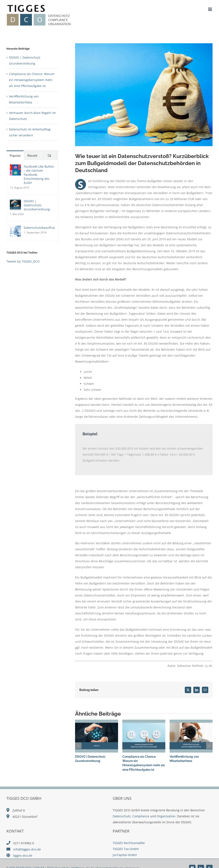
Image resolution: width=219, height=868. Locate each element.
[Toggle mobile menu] (210, 9)
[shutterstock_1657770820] (144, 95)
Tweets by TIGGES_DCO (23, 261)
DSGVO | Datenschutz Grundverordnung (37, 205)
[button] (78, 746)
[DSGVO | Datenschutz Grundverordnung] (15, 202)
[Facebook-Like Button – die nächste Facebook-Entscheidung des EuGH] (15, 167)
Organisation (166, 816)
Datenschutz (122, 816)
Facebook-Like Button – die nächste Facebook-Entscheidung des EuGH (39, 175)
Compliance (141, 816)
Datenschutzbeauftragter (39, 228)
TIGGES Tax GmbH (126, 849)
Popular (15, 156)
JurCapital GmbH (125, 855)
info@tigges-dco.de (27, 849)
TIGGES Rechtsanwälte (129, 843)
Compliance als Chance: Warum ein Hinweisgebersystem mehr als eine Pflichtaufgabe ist (32, 80)
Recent (32, 156)
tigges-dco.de (23, 855)
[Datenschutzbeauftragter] (15, 228)
